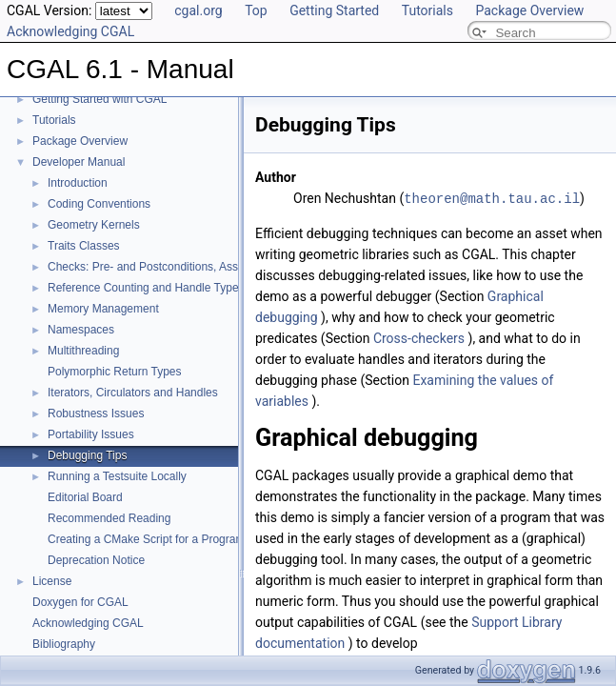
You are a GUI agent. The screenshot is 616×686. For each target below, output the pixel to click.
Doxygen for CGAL (80, 602)
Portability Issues (91, 434)
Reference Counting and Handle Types (146, 288)
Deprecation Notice (96, 560)
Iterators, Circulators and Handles (133, 393)
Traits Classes (84, 246)
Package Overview (529, 10)
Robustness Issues (96, 414)
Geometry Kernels (94, 225)
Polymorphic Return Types (115, 372)
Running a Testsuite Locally (117, 476)
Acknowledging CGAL (70, 31)
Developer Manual (79, 162)
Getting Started (334, 10)
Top (256, 10)
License (52, 581)
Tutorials (427, 10)
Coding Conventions (99, 204)
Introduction (78, 183)
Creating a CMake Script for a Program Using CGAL (179, 539)
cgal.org (198, 10)
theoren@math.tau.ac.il (492, 198)
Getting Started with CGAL (99, 99)
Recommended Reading (109, 518)
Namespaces (81, 330)
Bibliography (64, 644)
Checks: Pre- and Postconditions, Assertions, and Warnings (198, 267)
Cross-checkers (419, 337)
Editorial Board (85, 497)
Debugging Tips (87, 455)
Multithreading (83, 351)
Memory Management (103, 309)
